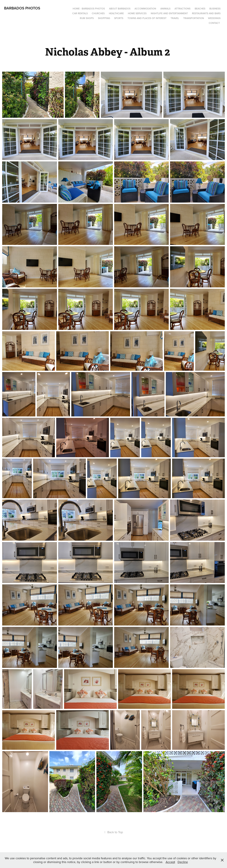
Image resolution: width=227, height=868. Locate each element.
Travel (175, 18)
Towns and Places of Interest (147, 18)
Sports (119, 18)
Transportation (194, 18)
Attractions (182, 9)
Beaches (200, 9)
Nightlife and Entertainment (169, 13)
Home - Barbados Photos (89, 9)
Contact (214, 23)
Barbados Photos (22, 8)
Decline (183, 862)
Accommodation (145, 9)
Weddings (214, 18)
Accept (170, 862)
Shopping (104, 18)
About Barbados (120, 9)
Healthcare (116, 13)
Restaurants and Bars (206, 13)
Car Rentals (80, 13)
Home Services (137, 13)
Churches (98, 13)
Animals (165, 9)
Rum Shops (87, 18)
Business (215, 9)
